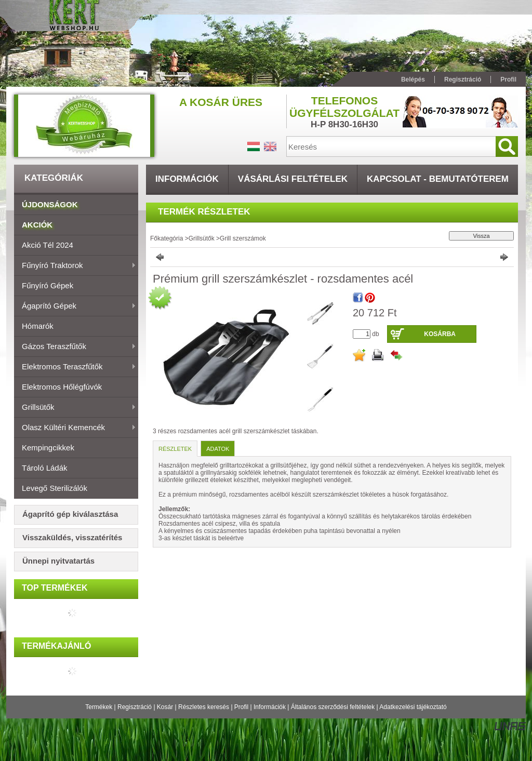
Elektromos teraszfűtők (75, 367)
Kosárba (440, 334)
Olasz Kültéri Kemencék (75, 428)
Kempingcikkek (48, 448)
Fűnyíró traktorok (75, 266)
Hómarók (38, 326)
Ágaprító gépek (75, 306)
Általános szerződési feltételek (333, 707)
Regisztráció (135, 707)
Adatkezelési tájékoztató (413, 707)
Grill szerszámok (243, 238)
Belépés (413, 79)
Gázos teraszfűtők (75, 347)
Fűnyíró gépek (48, 285)
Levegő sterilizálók (55, 488)
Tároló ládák (45, 468)
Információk (270, 707)
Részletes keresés (204, 707)
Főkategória (167, 238)
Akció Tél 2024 (48, 245)
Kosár (165, 707)
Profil (241, 707)
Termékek (99, 707)
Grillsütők (75, 408)
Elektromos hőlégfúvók (62, 387)
